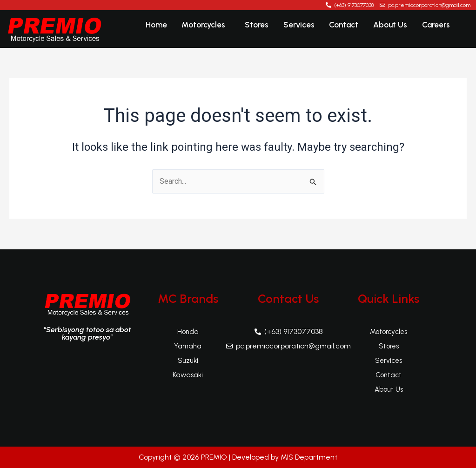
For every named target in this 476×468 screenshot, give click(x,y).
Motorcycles (208, 26)
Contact (345, 26)
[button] (210, 26)
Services (301, 26)
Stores (260, 26)
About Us (391, 26)
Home (161, 26)
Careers (436, 26)
